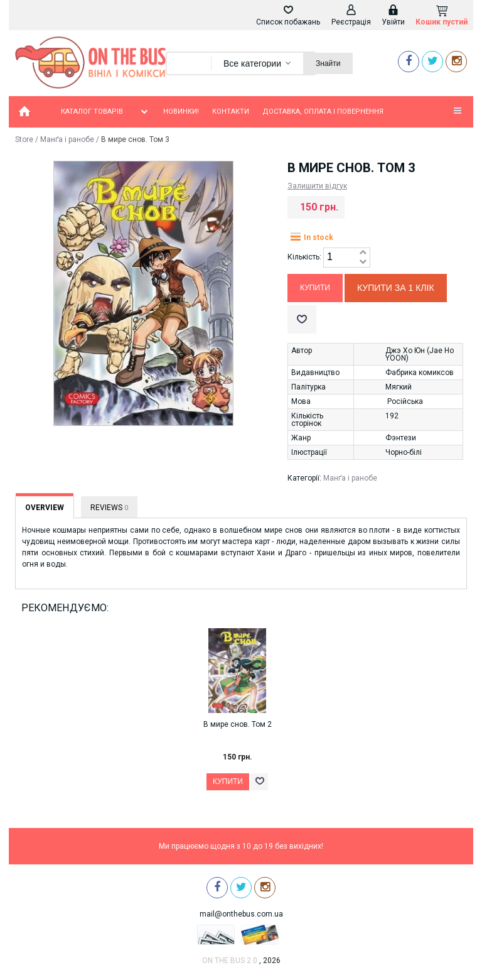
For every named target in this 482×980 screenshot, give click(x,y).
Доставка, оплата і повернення (323, 112)
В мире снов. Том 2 (238, 724)
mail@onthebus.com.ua (241, 914)
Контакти (231, 112)
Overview (45, 508)
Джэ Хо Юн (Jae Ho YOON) (420, 354)
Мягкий (399, 387)
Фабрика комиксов (420, 373)
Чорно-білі (404, 452)
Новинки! (181, 112)
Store (24, 139)
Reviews (109, 508)
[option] (241, 721)
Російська (405, 401)
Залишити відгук (317, 186)
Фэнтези (401, 438)
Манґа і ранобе (67, 139)
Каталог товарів (105, 112)
